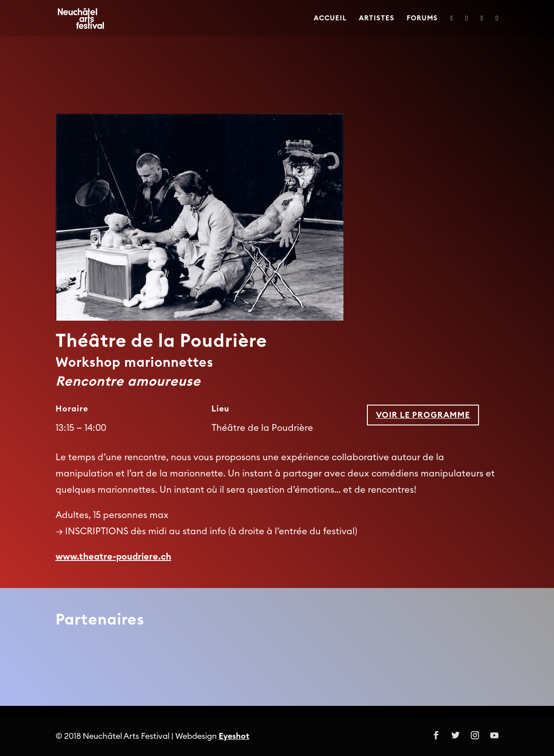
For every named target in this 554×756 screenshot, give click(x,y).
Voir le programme (423, 415)
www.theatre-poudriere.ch (113, 557)
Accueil (330, 19)
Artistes (377, 19)
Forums (422, 19)
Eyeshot (234, 736)
